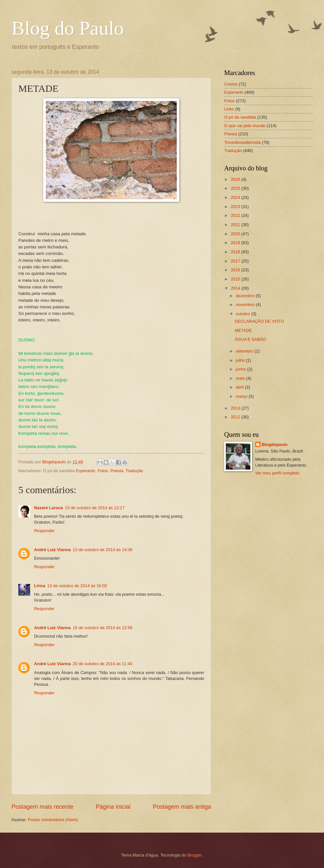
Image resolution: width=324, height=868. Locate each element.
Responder (44, 531)
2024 (236, 197)
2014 (236, 288)
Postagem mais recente (42, 807)
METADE (243, 330)
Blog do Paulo (68, 28)
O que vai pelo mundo (245, 126)
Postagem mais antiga (182, 807)
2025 (236, 188)
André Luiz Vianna (52, 550)
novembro (246, 305)
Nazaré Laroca (48, 508)
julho (241, 360)
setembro (245, 351)
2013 (236, 408)
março (242, 396)
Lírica (40, 586)
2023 (236, 207)
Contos (231, 84)
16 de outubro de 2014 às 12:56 (103, 628)
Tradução (135, 471)
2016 (236, 270)
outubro (243, 314)
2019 (236, 243)
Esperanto (86, 471)
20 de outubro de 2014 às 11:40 (103, 664)
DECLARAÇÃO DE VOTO (259, 321)
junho (241, 369)
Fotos (103, 471)
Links (229, 109)
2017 (236, 261)
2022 (236, 215)
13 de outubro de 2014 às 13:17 (95, 508)
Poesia (117, 471)
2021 (236, 225)
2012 (236, 417)
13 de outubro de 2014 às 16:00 (77, 586)
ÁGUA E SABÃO (250, 339)
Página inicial (113, 807)
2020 (236, 234)
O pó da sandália (240, 117)
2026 (236, 179)
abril (240, 387)
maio (241, 378)
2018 (236, 252)
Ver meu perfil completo (277, 473)
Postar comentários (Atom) (53, 820)
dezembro (246, 296)
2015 (236, 279)
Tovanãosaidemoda (243, 142)
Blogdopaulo (275, 444)
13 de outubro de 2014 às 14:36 (103, 550)
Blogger (195, 855)
